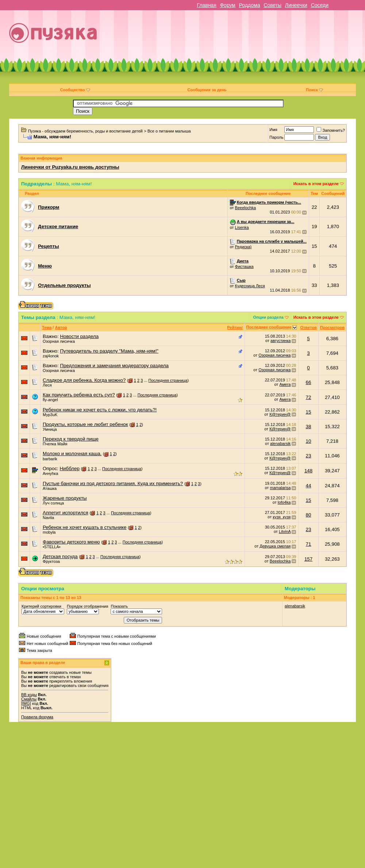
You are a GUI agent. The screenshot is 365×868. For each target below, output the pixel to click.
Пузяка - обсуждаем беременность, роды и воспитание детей (85, 131)
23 (309, 456)
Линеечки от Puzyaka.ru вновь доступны (70, 167)
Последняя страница (168, 380)
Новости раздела (79, 336)
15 (309, 412)
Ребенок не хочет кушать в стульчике (85, 527)
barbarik (50, 459)
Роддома (250, 5)
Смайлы (29, 699)
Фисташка (244, 266)
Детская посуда (60, 556)
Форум (228, 5)
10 (309, 441)
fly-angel (50, 400)
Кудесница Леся (250, 286)
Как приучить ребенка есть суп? (79, 395)
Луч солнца (53, 503)
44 (309, 486)
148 (308, 471)
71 (309, 544)
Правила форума (37, 717)
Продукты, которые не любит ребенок (85, 424)
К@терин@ (280, 414)
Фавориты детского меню (71, 542)
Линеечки (296, 5)
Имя (273, 130)
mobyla (49, 532)
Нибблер (69, 468)
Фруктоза (51, 561)
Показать (119, 606)
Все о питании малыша (169, 131)
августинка (281, 341)
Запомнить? (331, 130)
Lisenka (242, 227)
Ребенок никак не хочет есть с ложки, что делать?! (100, 410)
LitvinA (285, 531)
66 (309, 382)
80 (309, 515)
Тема (47, 327)
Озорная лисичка (59, 341)
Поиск (314, 90)
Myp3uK (50, 415)
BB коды (29, 695)
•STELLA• (52, 547)
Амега (285, 384)
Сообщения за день (207, 90)
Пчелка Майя (55, 444)
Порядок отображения (87, 606)
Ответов (308, 327)
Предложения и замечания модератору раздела (114, 366)
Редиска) (243, 247)
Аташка (50, 488)
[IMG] (26, 703)
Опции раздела (268, 317)
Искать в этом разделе (316, 184)
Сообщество (75, 90)
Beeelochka (246, 208)
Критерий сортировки (41, 606)
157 (308, 559)
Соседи (320, 5)
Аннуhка (50, 473)
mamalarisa (280, 488)
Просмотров (332, 327)
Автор (61, 327)
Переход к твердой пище (71, 439)
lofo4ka (284, 502)
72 (309, 397)
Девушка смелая (275, 546)
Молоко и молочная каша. (72, 454)
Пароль (276, 137)
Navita (48, 518)
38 (309, 427)
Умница (50, 429)
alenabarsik (280, 443)
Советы (272, 5)
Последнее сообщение (269, 327)
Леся (47, 385)
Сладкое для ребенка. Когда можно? (84, 380)
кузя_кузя (282, 517)
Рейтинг (235, 327)
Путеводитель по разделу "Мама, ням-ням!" (109, 351)
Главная (206, 5)
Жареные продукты (65, 498)
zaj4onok (51, 356)
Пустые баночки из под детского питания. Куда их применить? (113, 483)
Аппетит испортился (66, 513)
